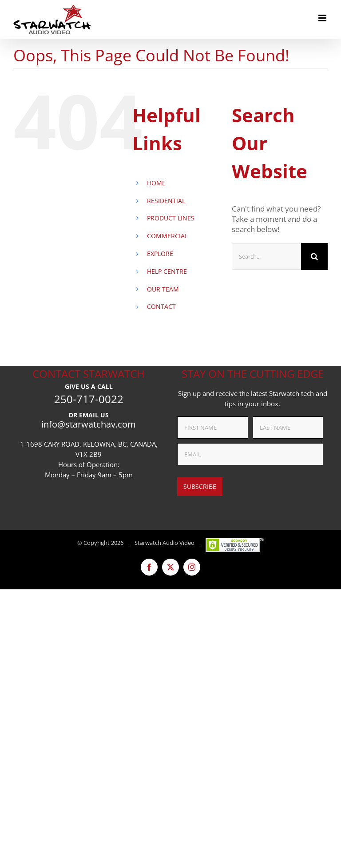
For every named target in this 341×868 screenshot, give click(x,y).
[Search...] (266, 256)
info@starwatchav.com (89, 424)
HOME (156, 183)
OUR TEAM (163, 289)
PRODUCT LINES (171, 218)
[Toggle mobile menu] (323, 18)
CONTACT (161, 306)
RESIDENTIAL (166, 201)
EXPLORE (160, 254)
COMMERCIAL (167, 236)
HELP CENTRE (167, 271)
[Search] (314, 256)
